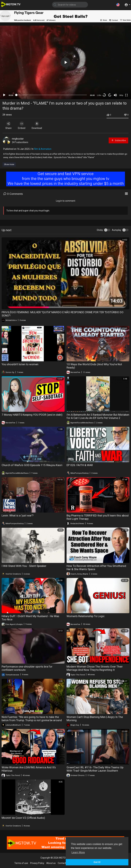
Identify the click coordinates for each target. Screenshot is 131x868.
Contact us (63, 863)
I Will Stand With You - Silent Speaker (24, 566)
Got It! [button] (97, 862)
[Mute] (115, 95)
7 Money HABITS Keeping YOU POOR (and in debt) (32, 415)
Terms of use (21, 863)
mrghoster (18, 139)
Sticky (100, 230)
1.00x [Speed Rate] (99, 95)
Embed (22, 125)
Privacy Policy (37, 863)
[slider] (52, 95)
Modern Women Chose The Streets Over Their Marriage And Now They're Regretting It (95, 668)
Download (37, 125)
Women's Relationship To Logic (86, 616)
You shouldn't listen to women (20, 364)
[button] (118, 5)
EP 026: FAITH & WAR (80, 465)
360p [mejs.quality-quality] (121, 95)
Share (8, 125)
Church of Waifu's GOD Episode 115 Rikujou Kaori (32, 465)
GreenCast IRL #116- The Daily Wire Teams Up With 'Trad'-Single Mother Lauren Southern (95, 769)
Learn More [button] (78, 852)
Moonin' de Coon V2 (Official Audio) (23, 818)
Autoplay (117, 230)
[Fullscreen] (126, 95)
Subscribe (118, 140)
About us (51, 863)
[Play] (4, 95)
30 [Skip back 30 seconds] (104, 95)
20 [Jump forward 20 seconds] (110, 95)
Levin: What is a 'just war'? (18, 515)
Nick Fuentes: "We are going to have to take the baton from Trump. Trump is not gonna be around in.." (32, 720)
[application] (65, 62)
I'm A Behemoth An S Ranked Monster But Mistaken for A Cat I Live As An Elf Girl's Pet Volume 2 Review (98, 418)
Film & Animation (43, 149)
